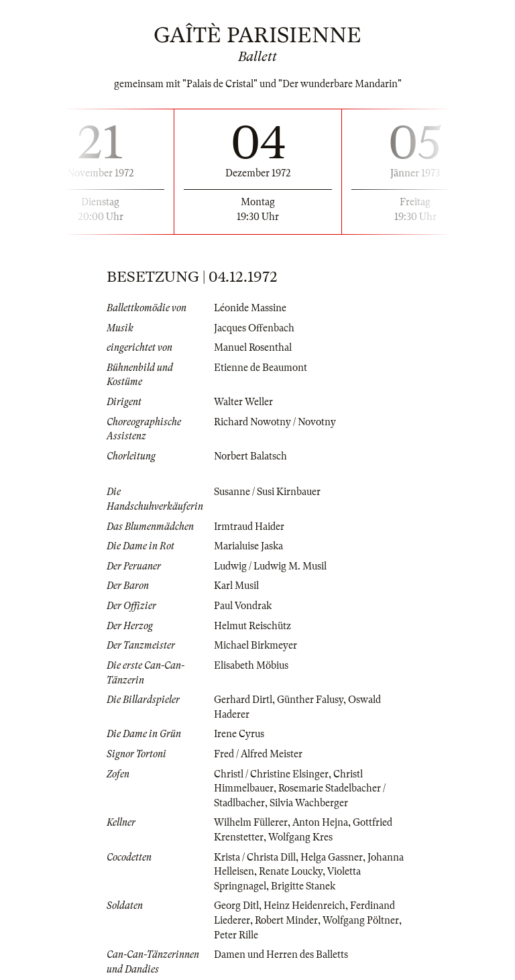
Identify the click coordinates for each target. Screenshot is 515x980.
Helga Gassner (332, 857)
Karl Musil (236, 586)
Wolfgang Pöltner (361, 920)
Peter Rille (236, 935)
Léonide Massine (250, 308)
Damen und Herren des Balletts (281, 955)
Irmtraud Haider (249, 527)
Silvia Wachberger (309, 803)
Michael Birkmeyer (255, 645)
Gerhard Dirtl (243, 700)
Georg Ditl (236, 906)
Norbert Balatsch (250, 456)
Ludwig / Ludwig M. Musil (270, 566)
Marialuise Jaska (248, 546)
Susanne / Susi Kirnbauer (267, 492)
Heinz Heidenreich (304, 906)
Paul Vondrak (243, 606)
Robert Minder (286, 920)
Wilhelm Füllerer (251, 822)
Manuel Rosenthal (253, 347)
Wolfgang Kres (300, 837)
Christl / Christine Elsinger (271, 774)
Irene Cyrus (239, 734)
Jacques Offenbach (254, 328)
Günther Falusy (310, 700)
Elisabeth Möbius (251, 665)
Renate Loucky (291, 871)
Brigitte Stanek (303, 886)
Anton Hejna (320, 822)
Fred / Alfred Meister (258, 754)
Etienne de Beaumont (261, 368)
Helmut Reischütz (252, 626)
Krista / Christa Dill (255, 857)
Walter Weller (243, 402)
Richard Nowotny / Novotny (275, 422)
